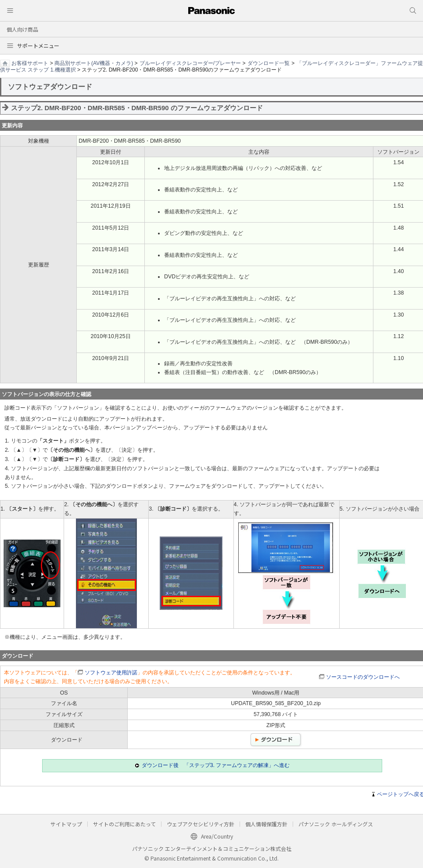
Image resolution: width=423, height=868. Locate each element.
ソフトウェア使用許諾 (111, 673)
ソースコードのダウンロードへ (363, 677)
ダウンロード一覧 (269, 63)
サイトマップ (66, 824)
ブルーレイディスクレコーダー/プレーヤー (190, 63)
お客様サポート (30, 63)
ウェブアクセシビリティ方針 (201, 824)
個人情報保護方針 (266, 824)
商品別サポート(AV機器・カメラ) (94, 63)
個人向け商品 (22, 29)
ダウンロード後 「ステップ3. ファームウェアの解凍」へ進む (216, 765)
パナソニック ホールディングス (336, 824)
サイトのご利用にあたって (124, 824)
